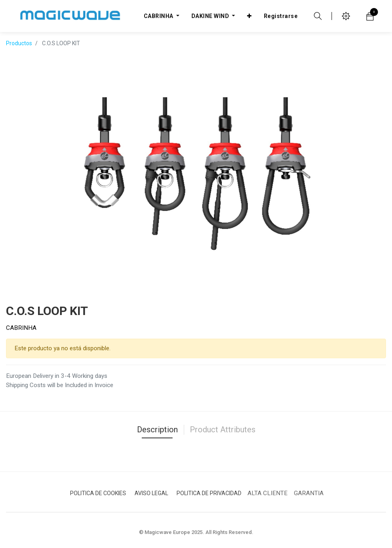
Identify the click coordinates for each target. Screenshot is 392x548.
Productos (19, 43)
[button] (249, 16)
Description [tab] (157, 430)
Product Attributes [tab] (223, 430)
